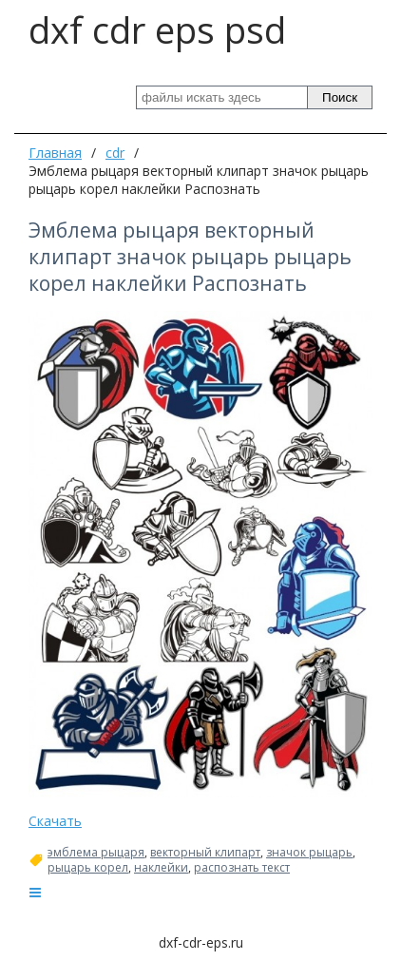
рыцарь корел (88, 868)
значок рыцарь (309, 853)
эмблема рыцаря (96, 853)
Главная (55, 153)
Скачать (55, 821)
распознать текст (242, 868)
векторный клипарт (205, 853)
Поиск (340, 97)
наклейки (161, 868)
